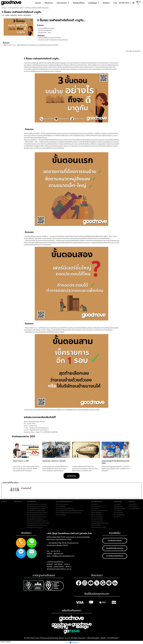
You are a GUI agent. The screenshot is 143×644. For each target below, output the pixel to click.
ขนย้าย (7, 15)
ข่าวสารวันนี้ (26, 488)
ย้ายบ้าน (20, 15)
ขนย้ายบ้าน (13, 15)
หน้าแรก (4, 8)
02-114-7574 (55, 551)
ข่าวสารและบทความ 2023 (16, 8)
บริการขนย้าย (27, 15)
